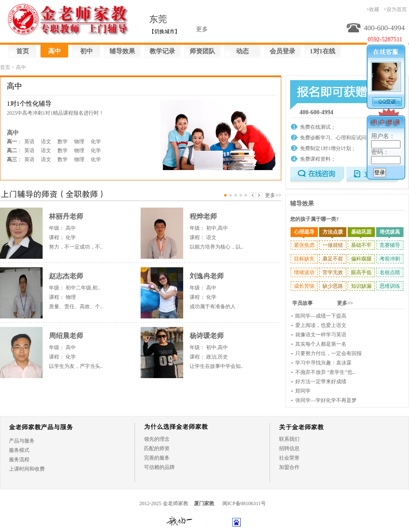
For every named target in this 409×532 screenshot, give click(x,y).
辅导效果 (122, 51)
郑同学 (303, 391)
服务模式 (19, 450)
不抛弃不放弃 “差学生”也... (326, 372)
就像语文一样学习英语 (321, 335)
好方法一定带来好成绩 (321, 382)
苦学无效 (333, 272)
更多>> (273, 195)
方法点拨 (333, 232)
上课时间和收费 (27, 469)
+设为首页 (395, 9)
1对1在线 (323, 51)
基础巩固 (361, 232)
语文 (46, 142)
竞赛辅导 (390, 245)
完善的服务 (157, 458)
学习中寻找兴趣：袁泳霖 (323, 363)
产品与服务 (22, 441)
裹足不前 (333, 259)
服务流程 (19, 460)
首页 (23, 51)
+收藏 (373, 9)
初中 (86, 51)
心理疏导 (304, 232)
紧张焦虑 (304, 245)
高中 (55, 51)
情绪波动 (304, 272)
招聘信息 (289, 448)
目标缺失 (304, 259)
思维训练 (390, 286)
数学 (63, 142)
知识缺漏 (361, 286)
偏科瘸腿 (361, 259)
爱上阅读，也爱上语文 (321, 325)
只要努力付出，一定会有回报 (328, 353)
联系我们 (289, 439)
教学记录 (162, 51)
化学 (96, 142)
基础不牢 (361, 245)
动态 (242, 51)
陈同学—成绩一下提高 (321, 316)
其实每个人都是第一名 (321, 344)
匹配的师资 (157, 448)
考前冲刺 (390, 259)
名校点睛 (390, 272)
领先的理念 (157, 439)
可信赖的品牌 (159, 467)
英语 (29, 142)
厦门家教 (204, 503)
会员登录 (282, 51)
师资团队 (202, 51)
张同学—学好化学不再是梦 (326, 400)
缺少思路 (333, 286)
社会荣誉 (289, 458)
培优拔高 (390, 232)
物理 (79, 142)
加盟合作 (289, 467)
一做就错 (333, 245)
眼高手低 (361, 272)
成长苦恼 (304, 286)
